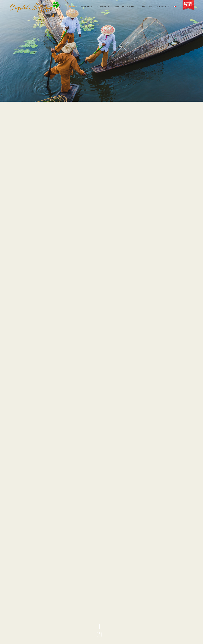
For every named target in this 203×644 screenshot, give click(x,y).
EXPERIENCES (104, 6)
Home (72, 6)
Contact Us (163, 6)
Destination (86, 6)
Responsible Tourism (126, 6)
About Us (147, 6)
